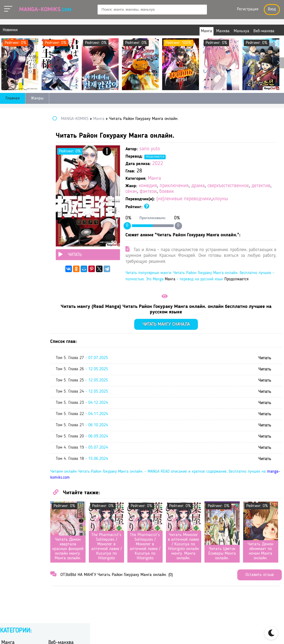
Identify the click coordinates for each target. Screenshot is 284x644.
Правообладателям (229, 634)
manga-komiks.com (147, 501)
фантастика (12, 284)
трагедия (57, 270)
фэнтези (256, 192)
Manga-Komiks (45, 10)
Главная (13, 98)
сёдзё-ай (10, 262)
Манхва (9, 136)
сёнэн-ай (10, 270)
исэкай (55, 199)
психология (59, 234)
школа (7, 291)
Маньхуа (57, 136)
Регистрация (248, 9)
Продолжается (197, 157)
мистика (56, 213)
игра (52, 191)
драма (240, 186)
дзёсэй (55, 184)
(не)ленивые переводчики (226, 205)
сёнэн (239, 192)
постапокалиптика (66, 227)
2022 (200, 164)
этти (5, 298)
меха (6, 213)
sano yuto (192, 149)
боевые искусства (65, 163)
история (9, 199)
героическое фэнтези (68, 177)
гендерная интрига (19, 177)
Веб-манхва (61, 127)
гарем (54, 170)
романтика (12, 241)
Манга (197, 179)
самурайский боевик (68, 241)
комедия (190, 186)
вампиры (10, 170)
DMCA (261, 634)
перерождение (62, 220)
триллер (9, 277)
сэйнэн (8, 255)
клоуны (262, 205)
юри (52, 298)
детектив (221, 192)
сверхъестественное (188, 192)
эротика (56, 291)
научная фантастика (21, 220)
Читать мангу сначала (187, 347)
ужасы (55, 277)
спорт (54, 248)
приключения (216, 186)
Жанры (37, 98)
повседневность (17, 227)
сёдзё (53, 255)
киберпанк (11, 206)
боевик (175, 197)
